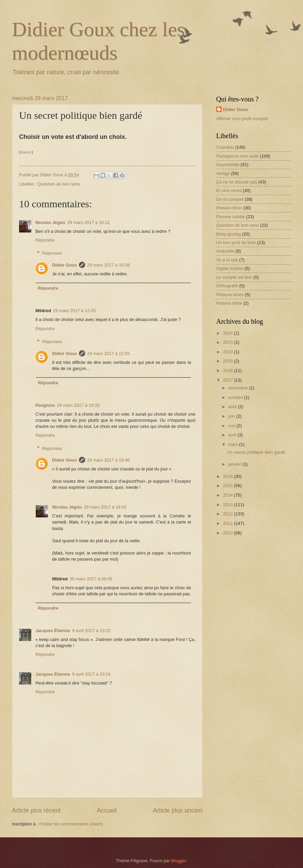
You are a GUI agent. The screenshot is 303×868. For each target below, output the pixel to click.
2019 (228, 361)
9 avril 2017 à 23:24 (91, 674)
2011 (228, 523)
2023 (228, 342)
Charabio (225, 147)
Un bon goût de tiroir (236, 243)
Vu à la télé (227, 260)
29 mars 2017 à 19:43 (105, 507)
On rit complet (230, 199)
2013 (228, 505)
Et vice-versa (229, 190)
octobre (236, 397)
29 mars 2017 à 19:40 (108, 460)
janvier (235, 464)
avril (233, 435)
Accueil (107, 810)
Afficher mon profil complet (242, 119)
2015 (228, 486)
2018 (228, 371)
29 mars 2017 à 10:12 (88, 222)
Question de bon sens (59, 184)
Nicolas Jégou (50, 222)
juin (232, 416)
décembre (238, 388)
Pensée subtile (230, 217)
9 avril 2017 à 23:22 (91, 631)
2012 (228, 514)
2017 (228, 380)
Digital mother (230, 268)
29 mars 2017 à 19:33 (78, 405)
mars (234, 444)
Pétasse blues (230, 295)
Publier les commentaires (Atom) (71, 824)
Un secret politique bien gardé (256, 452)
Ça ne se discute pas (237, 182)
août (233, 407)
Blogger (179, 861)
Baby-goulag (228, 234)
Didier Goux (65, 265)
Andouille (225, 251)
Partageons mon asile (237, 156)
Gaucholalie (228, 165)
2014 (228, 495)
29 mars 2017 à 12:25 (74, 311)
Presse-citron (229, 208)
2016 (228, 476)
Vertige (223, 173)
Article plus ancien (178, 810)
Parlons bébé (229, 303)
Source (26, 152)
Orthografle (227, 286)
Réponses (52, 253)
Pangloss (45, 405)
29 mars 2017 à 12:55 (108, 353)
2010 (228, 533)
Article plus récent (36, 810)
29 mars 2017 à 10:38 (108, 265)
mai (232, 426)
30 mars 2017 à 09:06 (91, 579)
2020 (228, 352)
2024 (228, 333)
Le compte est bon (234, 277)
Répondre (45, 240)
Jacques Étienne (53, 631)
